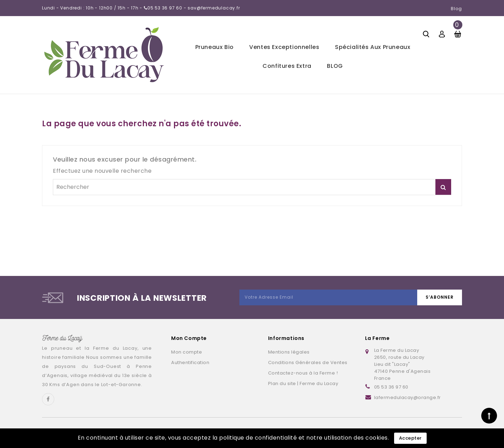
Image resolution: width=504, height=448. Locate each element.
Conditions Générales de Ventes (308, 362)
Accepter (410, 438)
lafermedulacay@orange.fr (408, 397)
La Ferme (377, 338)
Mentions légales (289, 352)
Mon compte (187, 352)
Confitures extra (287, 66)
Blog (456, 9)
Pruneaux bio (215, 47)
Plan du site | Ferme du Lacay (303, 383)
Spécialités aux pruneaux (373, 47)
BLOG (335, 66)
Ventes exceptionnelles (284, 47)
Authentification (190, 362)
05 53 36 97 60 (391, 387)
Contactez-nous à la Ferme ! (303, 373)
